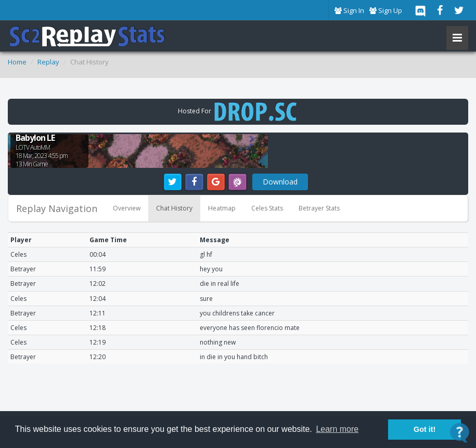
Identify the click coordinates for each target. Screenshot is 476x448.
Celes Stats (267, 208)
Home (17, 62)
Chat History (174, 208)
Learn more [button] (337, 429)
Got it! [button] (424, 429)
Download (280, 182)
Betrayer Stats (319, 208)
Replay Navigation (57, 208)
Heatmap (222, 208)
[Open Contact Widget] (460, 433)
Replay (48, 62)
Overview (127, 208)
